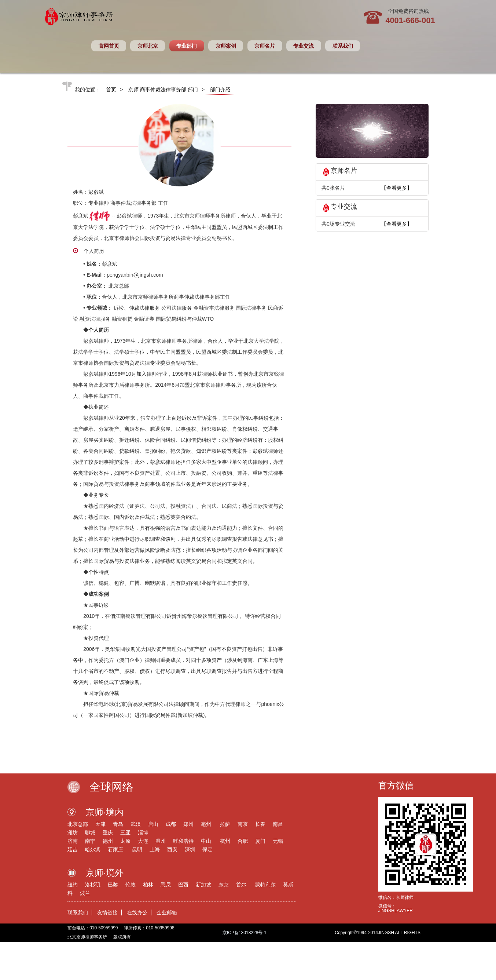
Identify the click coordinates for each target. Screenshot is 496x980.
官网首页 (109, 46)
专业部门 (187, 46)
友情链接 (107, 912)
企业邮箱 (167, 912)
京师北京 (148, 46)
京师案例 (226, 46)
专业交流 (304, 46)
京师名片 (265, 46)
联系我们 (343, 46)
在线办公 (137, 912)
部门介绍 (220, 90)
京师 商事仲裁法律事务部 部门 (163, 90)
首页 (111, 90)
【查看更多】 (397, 188)
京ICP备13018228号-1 (245, 933)
